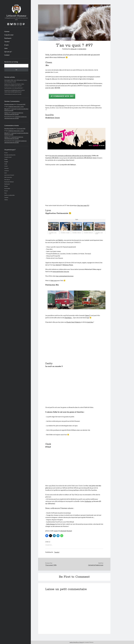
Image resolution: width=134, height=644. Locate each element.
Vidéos (6, 200)
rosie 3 (56, 531)
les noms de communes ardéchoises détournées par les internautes (70, 156)
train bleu (90, 322)
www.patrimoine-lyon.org (61, 271)
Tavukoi (7, 41)
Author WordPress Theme (76, 642)
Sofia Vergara (51, 524)
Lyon (6, 173)
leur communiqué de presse (65, 276)
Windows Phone (68, 265)
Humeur (7, 31)
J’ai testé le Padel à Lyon (96, 565)
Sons (6, 193)
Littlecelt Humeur (16, 16)
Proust (6, 191)
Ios (54, 265)
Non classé (7, 180)
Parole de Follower (9, 182)
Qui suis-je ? (8, 52)
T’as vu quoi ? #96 (51, 565)
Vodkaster (88, 501)
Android (58, 265)
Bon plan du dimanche (10, 155)
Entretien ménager (9, 104)
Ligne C (88, 315)
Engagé (6, 162)
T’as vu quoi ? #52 (21, 104)
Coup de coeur (9, 35)
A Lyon (6, 45)
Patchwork (8, 38)
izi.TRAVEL (60, 240)
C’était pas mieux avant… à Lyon (16, 107)
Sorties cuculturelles (10, 195)
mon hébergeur (60, 105)
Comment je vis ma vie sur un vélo (13, 94)
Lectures (7, 171)
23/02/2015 (82, 49)
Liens (6, 48)
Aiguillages (68, 318)
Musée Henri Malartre (74, 322)
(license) (69, 531)
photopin (63, 531)
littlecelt (6, 109)
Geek (6, 164)
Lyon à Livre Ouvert (9, 175)
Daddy (6, 159)
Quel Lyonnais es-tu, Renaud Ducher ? (14, 88)
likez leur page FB (83, 205)
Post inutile (7, 188)
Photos (6, 186)
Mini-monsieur (8, 177)
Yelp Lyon (54, 280)
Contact (7, 55)
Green (6, 166)
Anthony (7, 113)
